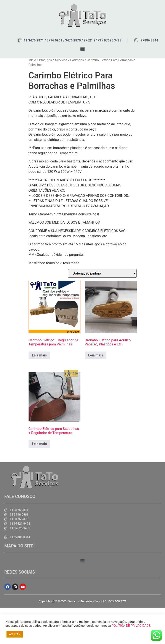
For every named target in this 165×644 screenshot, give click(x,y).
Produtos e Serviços (53, 60)
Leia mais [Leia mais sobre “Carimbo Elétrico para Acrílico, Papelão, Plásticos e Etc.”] (96, 355)
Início (32, 60)
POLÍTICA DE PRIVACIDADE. (131, 626)
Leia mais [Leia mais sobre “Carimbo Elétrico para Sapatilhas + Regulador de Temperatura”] (39, 444)
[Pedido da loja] (102, 273)
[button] (82, 49)
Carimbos (77, 60)
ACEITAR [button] (15, 634)
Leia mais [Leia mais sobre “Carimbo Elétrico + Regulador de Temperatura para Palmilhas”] (39, 355)
